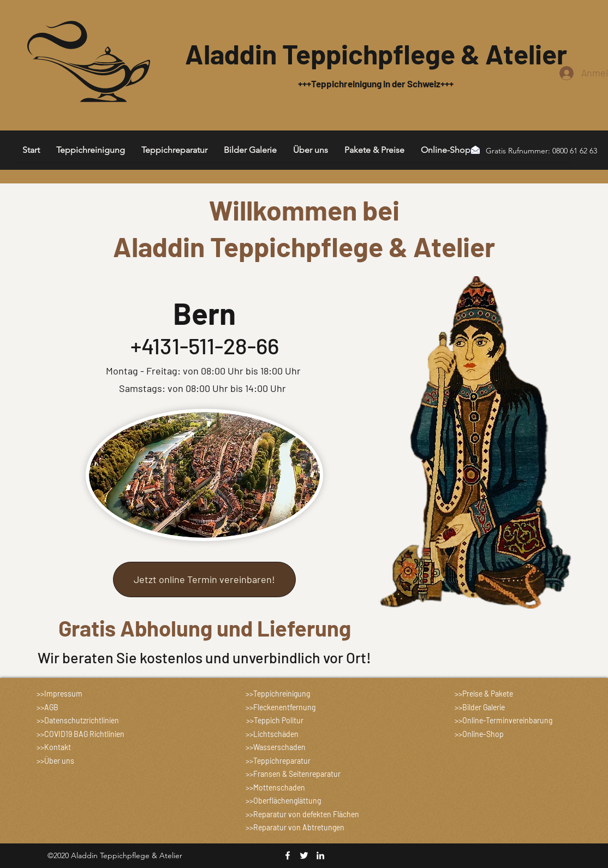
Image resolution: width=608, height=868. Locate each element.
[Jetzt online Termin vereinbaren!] (204, 579)
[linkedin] (320, 855)
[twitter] (304, 855)
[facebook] (288, 855)
